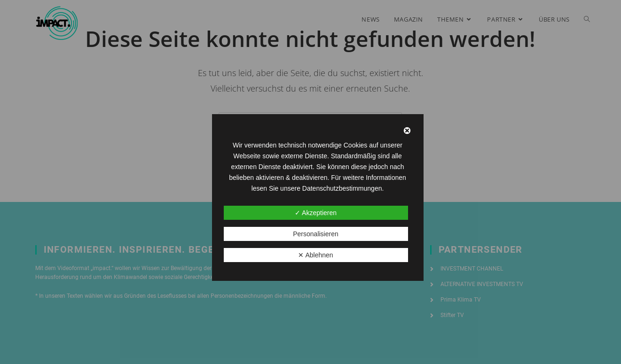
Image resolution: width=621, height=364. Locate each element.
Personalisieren (316, 234)
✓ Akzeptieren (316, 213)
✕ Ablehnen (315, 255)
